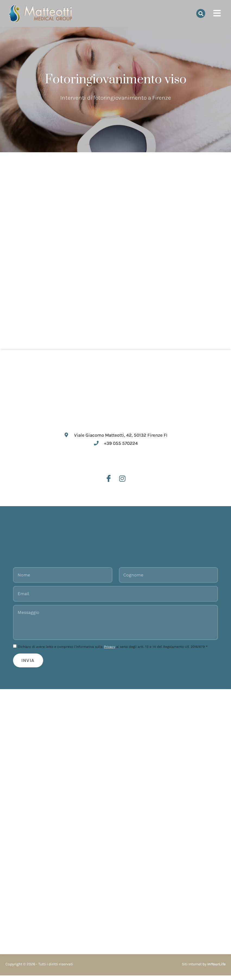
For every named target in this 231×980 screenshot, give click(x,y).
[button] (201, 13)
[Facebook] (109, 480)
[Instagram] (123, 480)
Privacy (110, 651)
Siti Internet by (204, 969)
